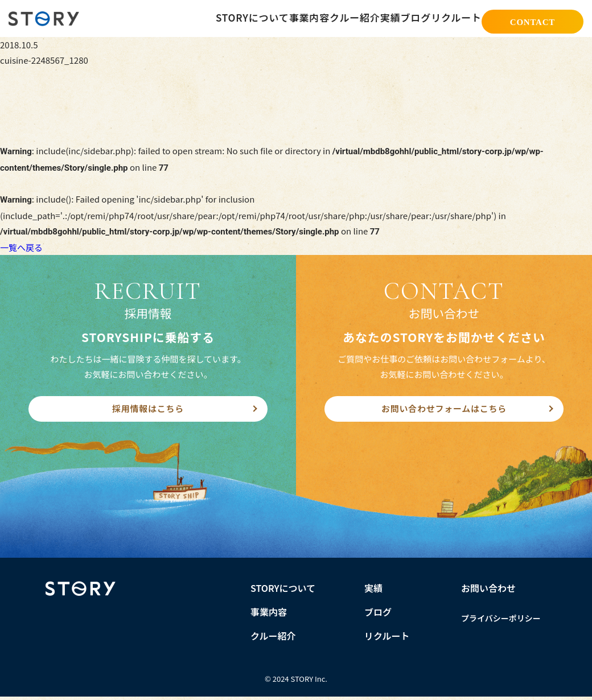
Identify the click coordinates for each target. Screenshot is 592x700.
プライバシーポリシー (501, 621)
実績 (363, 18)
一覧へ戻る (21, 247)
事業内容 (263, 18)
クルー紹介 (317, 18)
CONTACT (533, 19)
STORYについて (199, 18)
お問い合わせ (488, 591)
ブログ (402, 18)
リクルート (452, 18)
